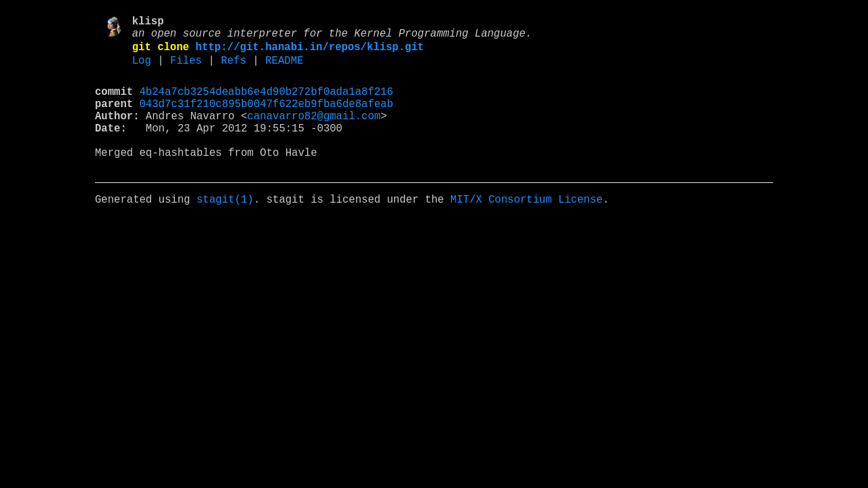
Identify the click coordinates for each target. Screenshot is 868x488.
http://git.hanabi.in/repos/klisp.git (310, 54)
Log (142, 70)
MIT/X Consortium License (527, 230)
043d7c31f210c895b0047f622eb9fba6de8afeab (267, 119)
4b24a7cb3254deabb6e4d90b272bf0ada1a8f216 (267, 104)
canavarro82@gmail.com (314, 134)
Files (186, 70)
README (284, 70)
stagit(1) (225, 230)
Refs (234, 70)
